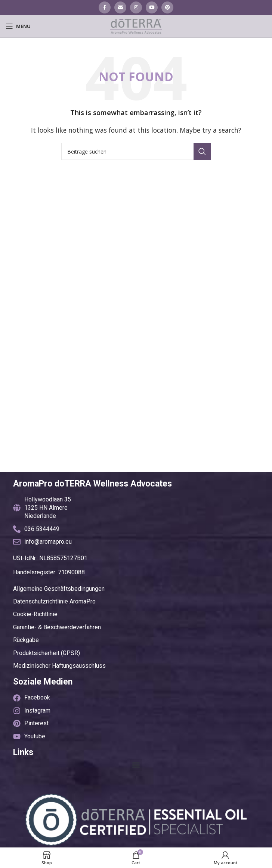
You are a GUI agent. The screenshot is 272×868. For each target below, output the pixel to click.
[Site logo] (136, 25)
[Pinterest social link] (167, 7)
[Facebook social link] (105, 7)
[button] (136, 765)
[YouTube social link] (152, 7)
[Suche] (136, 151)
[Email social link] (120, 7)
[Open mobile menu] (18, 26)
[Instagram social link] (136, 7)
